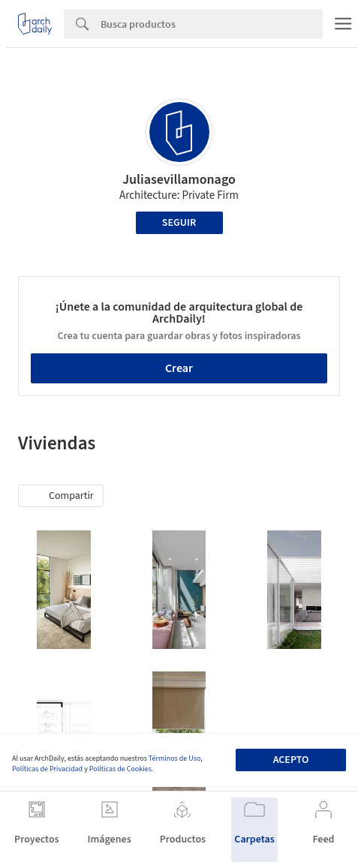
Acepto (291, 760)
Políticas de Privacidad (47, 769)
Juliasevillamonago (179, 180)
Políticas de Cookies (120, 769)
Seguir (179, 223)
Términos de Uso (174, 758)
